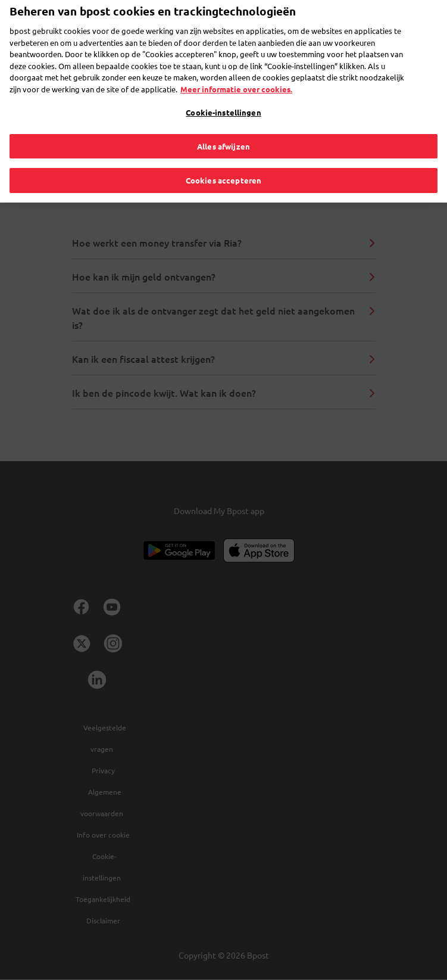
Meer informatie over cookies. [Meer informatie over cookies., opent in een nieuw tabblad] (236, 69)
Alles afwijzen (224, 126)
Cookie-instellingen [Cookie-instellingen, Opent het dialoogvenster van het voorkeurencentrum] (223, 93)
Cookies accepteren (224, 161)
